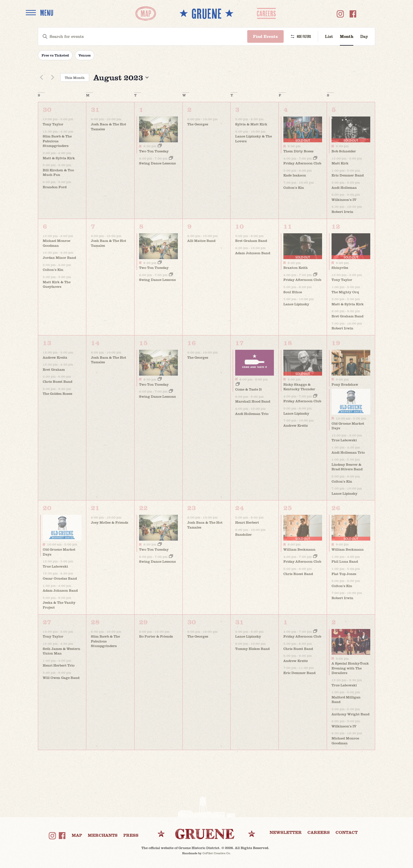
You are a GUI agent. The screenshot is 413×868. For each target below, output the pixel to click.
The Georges (198, 124)
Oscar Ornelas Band (60, 578)
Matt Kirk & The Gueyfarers (57, 284)
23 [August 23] (192, 507)
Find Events (265, 36)
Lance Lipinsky (296, 304)
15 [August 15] (143, 342)
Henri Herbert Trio (59, 665)
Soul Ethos (293, 292)
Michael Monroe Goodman (57, 243)
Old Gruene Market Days (348, 426)
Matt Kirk (340, 163)
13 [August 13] (47, 342)
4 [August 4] (286, 109)
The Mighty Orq (345, 292)
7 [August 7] (93, 226)
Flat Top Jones (344, 574)
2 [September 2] (334, 622)
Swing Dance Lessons (157, 163)
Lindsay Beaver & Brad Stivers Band (347, 467)
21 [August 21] (95, 507)
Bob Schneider (344, 151)
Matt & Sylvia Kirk (59, 158)
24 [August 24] (239, 507)
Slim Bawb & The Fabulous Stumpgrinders (57, 141)
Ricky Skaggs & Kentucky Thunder (299, 387)
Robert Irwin (342, 211)
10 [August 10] (239, 226)
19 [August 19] (336, 342)
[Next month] (52, 77)
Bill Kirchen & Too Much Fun (58, 172)
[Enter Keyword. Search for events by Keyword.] (143, 37)
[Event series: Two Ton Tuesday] (160, 146)
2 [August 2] (189, 109)
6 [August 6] (45, 226)
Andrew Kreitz (55, 357)
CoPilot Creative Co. (217, 853)
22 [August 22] (143, 507)
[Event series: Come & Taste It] (238, 384)
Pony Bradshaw (345, 384)
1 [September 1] (286, 622)
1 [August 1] (141, 109)
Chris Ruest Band (58, 381)
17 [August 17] (239, 342)
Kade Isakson (295, 175)
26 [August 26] (336, 507)
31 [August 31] (239, 622)
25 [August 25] (288, 507)
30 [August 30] (192, 622)
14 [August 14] (95, 342)
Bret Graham (54, 369)
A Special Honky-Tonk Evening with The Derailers (350, 668)
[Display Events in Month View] (347, 37)
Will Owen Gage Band (61, 677)
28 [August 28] (95, 622)
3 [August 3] (237, 109)
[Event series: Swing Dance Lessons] (171, 158)
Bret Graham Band (251, 240)
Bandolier (243, 534)
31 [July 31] (95, 109)
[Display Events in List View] (329, 37)
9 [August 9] (189, 226)
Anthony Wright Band (350, 714)
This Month (75, 77)
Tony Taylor (53, 124)
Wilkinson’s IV (344, 199)
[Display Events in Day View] (364, 37)
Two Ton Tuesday (154, 151)
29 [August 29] (143, 622)
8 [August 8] (141, 226)
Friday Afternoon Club (302, 163)
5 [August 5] (334, 109)
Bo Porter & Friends (156, 636)
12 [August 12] (336, 226)
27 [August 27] (47, 622)
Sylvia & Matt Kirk (251, 124)
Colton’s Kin (294, 187)
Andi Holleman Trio (252, 413)
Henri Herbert (247, 522)
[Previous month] (41, 77)
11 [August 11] (288, 226)
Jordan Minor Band (59, 257)
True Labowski (344, 440)
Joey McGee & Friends (110, 522)
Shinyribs (340, 267)
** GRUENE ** (206, 13)
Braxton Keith (296, 267)
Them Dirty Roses (298, 151)
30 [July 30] (47, 109)
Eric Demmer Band (348, 175)
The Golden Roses (58, 393)
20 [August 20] (47, 507)
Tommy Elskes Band (252, 648)
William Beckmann (299, 549)
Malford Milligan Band (346, 699)
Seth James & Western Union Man (62, 651)
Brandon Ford (55, 187)
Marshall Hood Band (253, 401)
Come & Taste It (249, 389)
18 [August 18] (288, 342)
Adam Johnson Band (253, 253)
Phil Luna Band (345, 561)
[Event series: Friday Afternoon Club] (315, 158)
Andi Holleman (344, 187)
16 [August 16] (192, 342)
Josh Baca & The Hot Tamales (109, 126)
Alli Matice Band (201, 240)
